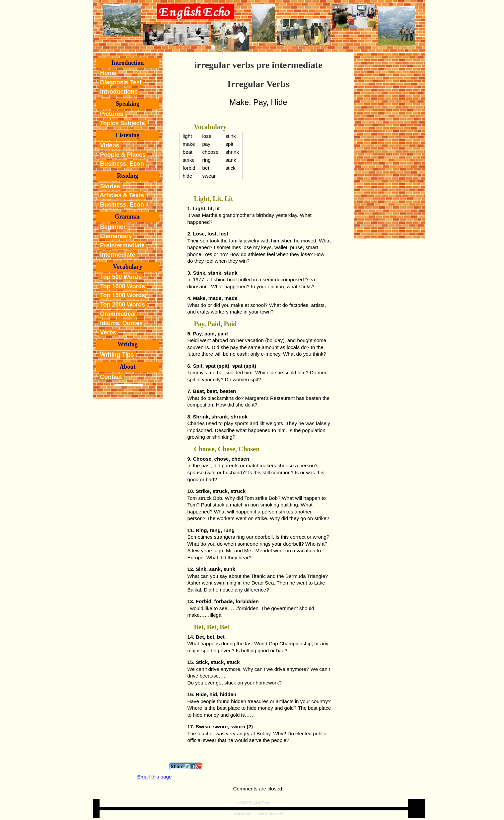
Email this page (155, 777)
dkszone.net (243, 814)
